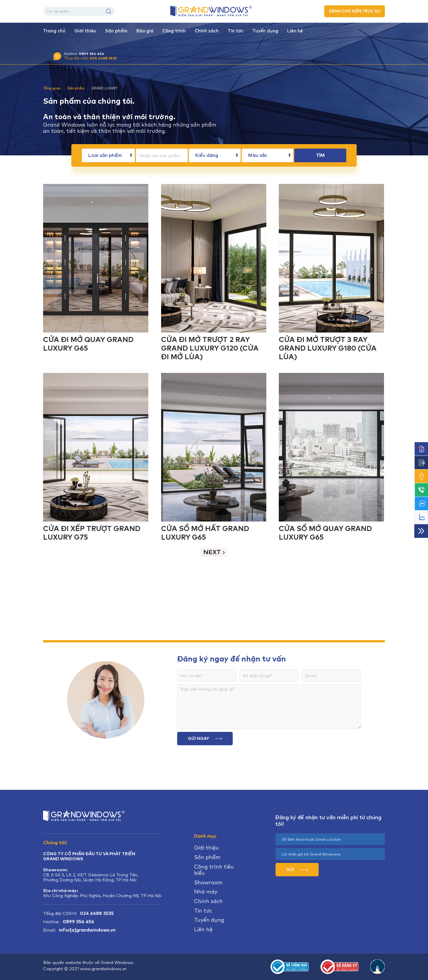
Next (214, 552)
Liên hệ (295, 31)
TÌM (320, 155)
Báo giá (145, 31)
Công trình (174, 31)
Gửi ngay (205, 738)
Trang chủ (54, 31)
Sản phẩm (116, 31)
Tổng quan (52, 88)
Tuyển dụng (265, 31)
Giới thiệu (85, 31)
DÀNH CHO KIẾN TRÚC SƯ (355, 11)
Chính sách (207, 31)
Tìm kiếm (108, 11)
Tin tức (236, 31)
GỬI (297, 869)
